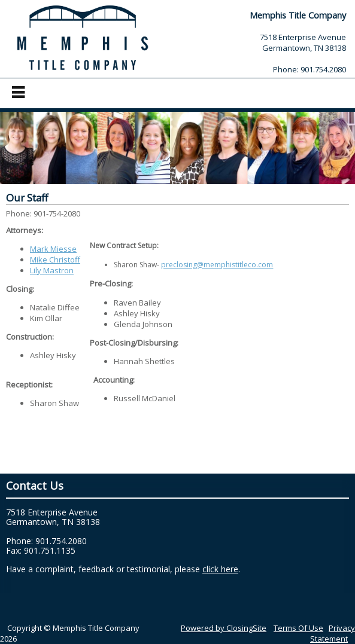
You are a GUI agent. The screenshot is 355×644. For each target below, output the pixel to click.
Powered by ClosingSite (224, 628)
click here (220, 569)
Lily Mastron (52, 270)
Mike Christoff (55, 260)
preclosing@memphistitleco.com (217, 265)
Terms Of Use (298, 628)
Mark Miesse (53, 249)
